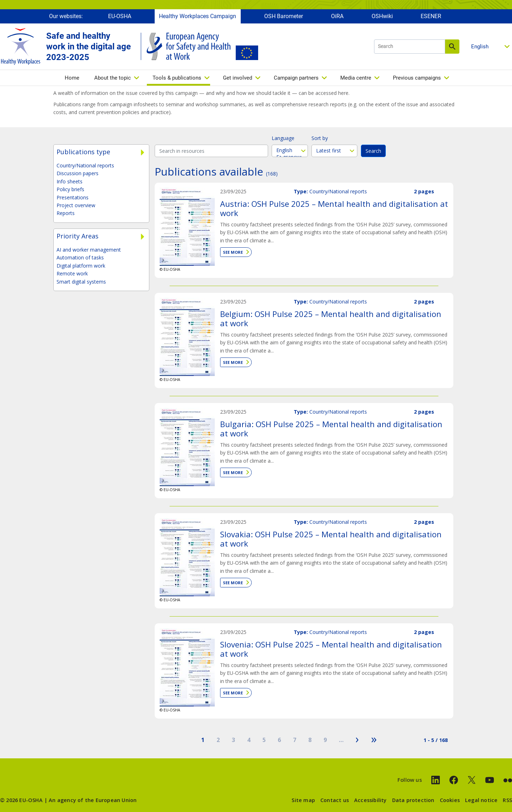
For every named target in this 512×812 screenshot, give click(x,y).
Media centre (356, 79)
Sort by (320, 138)
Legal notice (481, 800)
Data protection (413, 800)
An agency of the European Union (93, 800)
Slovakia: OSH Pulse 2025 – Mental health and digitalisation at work (331, 539)
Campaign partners (296, 79)
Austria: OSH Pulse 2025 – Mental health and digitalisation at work (334, 208)
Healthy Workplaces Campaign (198, 17)
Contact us (335, 800)
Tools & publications (177, 79)
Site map (303, 800)
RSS (507, 800)
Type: (301, 191)
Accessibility (370, 800)
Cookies (450, 800)
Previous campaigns (417, 79)
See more (233, 252)
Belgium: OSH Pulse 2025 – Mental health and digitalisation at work (331, 318)
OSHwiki (382, 17)
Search (452, 47)
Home (72, 79)
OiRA (337, 17)
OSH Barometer (284, 17)
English (290, 150)
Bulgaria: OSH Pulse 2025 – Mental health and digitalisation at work (331, 429)
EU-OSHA (120, 17)
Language (283, 138)
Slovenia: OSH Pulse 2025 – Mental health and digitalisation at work (331, 649)
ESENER (431, 17)
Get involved (238, 79)
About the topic (113, 79)
